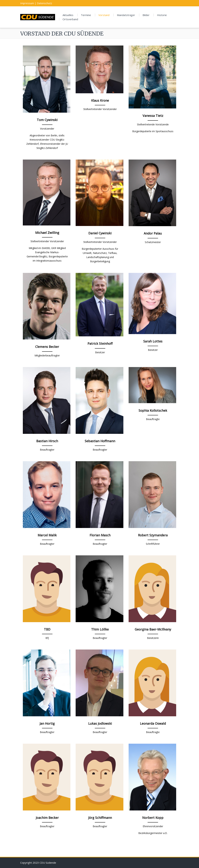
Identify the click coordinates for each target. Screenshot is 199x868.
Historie (162, 15)
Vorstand (104, 15)
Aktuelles (68, 15)
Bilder (146, 15)
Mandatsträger (126, 15)
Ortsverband (70, 19)
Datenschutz (45, 3)
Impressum (27, 3)
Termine (86, 15)
